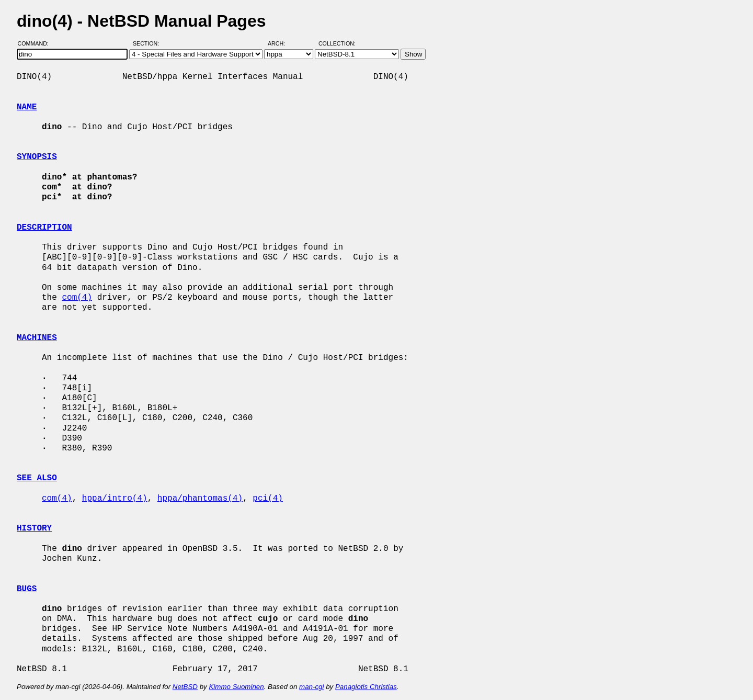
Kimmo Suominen (236, 687)
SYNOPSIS (37, 157)
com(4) (77, 298)
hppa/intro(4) (115, 499)
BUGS (27, 589)
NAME (27, 107)
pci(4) (268, 499)
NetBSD (185, 687)
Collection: (337, 43)
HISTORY (34, 528)
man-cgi (311, 687)
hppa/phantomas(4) (200, 499)
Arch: (281, 43)
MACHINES (37, 338)
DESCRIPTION (44, 228)
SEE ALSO (37, 478)
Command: (36, 43)
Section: (148, 43)
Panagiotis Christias (366, 687)
